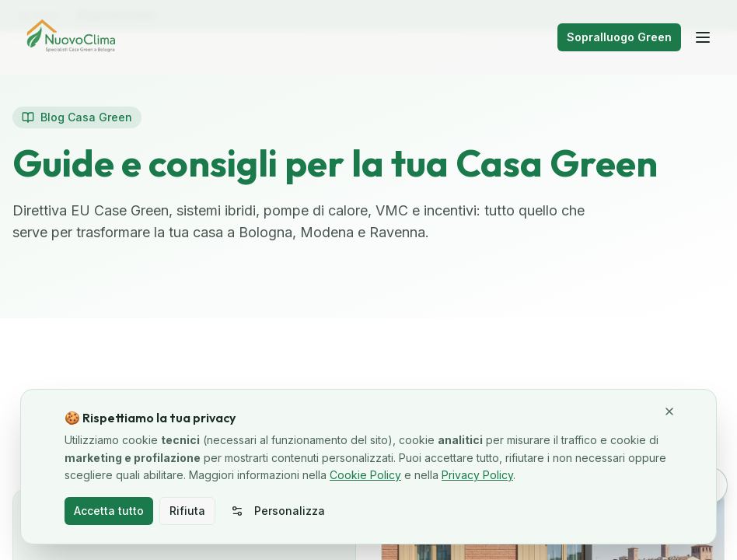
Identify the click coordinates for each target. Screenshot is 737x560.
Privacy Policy (477, 475)
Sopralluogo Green (619, 37)
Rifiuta (187, 511)
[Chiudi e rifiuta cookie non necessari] (669, 411)
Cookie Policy (365, 475)
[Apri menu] (703, 37)
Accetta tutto (109, 511)
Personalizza (278, 511)
